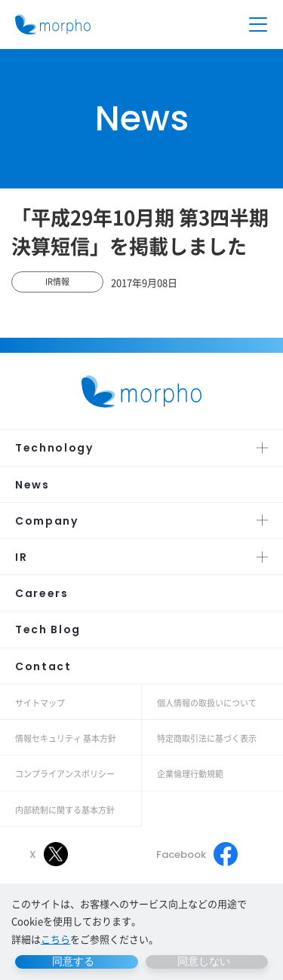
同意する (73, 961)
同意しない (204, 961)
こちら (55, 939)
